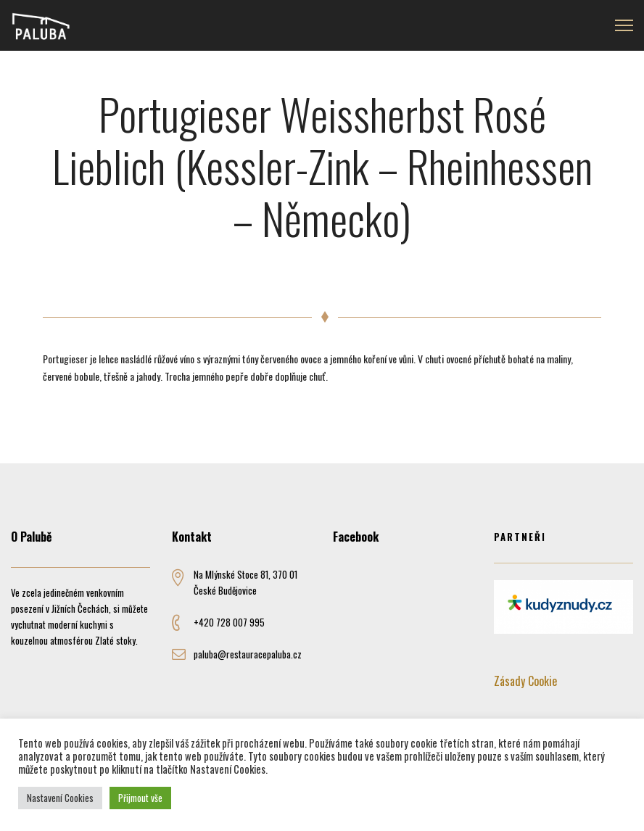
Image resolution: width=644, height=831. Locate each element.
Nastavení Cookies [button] (60, 798)
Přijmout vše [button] (140, 798)
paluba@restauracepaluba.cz (248, 654)
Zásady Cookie (525, 681)
